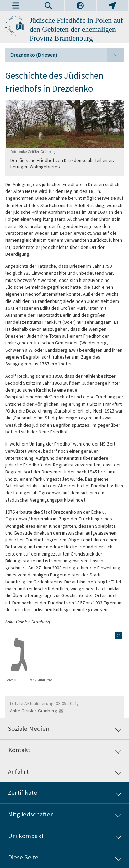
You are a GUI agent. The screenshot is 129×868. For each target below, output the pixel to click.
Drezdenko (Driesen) (67, 55)
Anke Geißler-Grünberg (34, 711)
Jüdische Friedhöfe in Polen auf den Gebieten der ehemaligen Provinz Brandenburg (76, 29)
